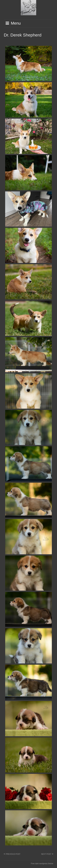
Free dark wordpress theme (42, 864)
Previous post (13, 854)
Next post (46, 854)
